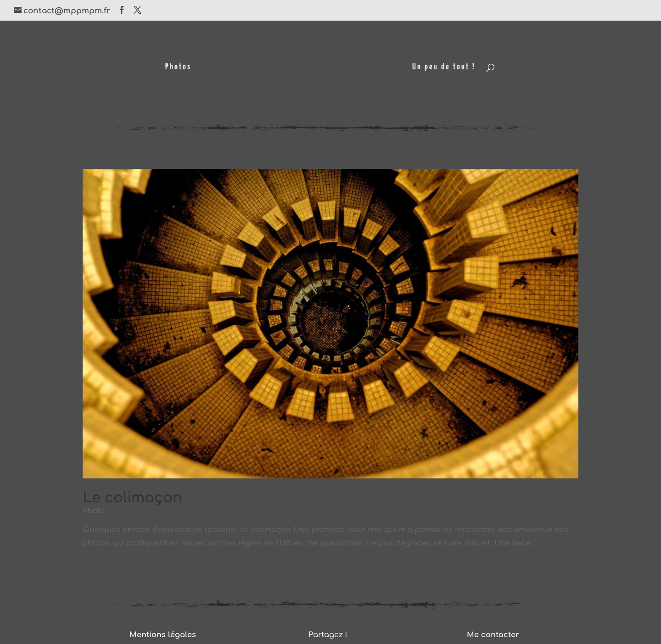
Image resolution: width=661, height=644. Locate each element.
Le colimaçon (132, 498)
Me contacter (493, 635)
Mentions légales (163, 635)
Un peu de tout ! (444, 67)
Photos (178, 67)
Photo (94, 511)
